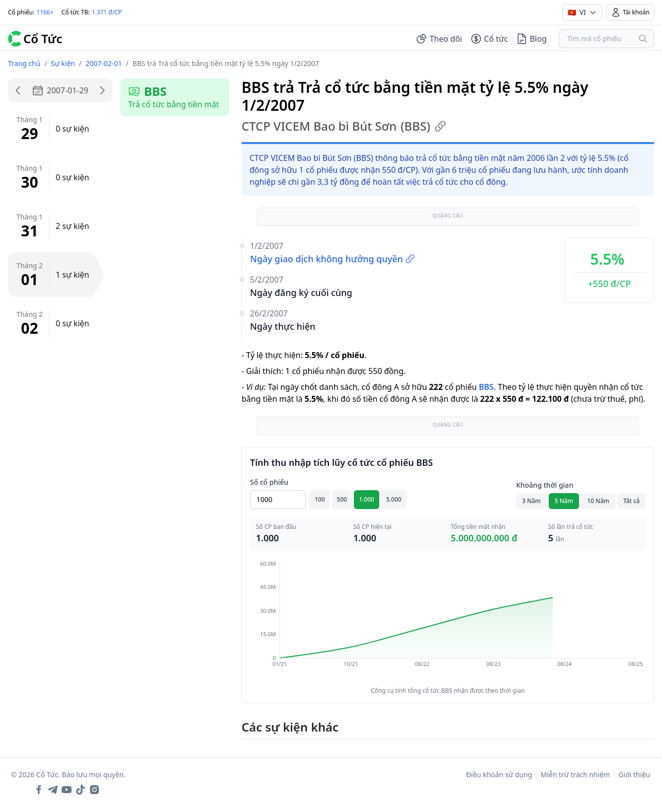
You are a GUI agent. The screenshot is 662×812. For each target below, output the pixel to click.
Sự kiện (63, 63)
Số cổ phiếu (269, 482)
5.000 (394, 499)
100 (320, 499)
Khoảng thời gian (544, 485)
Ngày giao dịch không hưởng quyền (332, 259)
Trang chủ (24, 63)
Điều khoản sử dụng (499, 775)
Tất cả (631, 501)
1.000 (367, 499)
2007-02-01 (104, 63)
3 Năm (531, 501)
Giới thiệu (634, 775)
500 (342, 499)
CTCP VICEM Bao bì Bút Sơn (344, 126)
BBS (486, 387)
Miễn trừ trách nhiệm (576, 775)
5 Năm (564, 501)
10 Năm (598, 501)
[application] (448, 621)
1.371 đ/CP (107, 12)
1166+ (45, 12)
